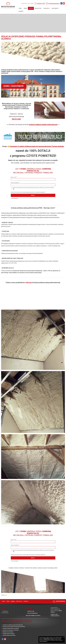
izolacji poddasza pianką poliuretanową (43, 125)
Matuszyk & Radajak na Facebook (33, 615)
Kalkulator (38, 8)
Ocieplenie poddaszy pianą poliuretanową (13, 625)
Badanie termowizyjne (8, 632)
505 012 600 (16, 119)
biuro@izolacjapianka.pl (54, 3)
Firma (25, 8)
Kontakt (21, 11)
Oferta (31, 8)
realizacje (29, 283)
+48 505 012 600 (41, 3)
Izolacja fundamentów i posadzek (11, 628)
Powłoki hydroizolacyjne (9, 634)
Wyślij (33, 195)
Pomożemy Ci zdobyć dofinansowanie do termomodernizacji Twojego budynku (37, 146)
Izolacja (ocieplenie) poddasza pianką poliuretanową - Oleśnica (32, 38)
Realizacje (47, 8)
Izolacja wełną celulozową (9, 635)
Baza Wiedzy (55, 8)
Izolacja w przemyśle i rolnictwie (11, 630)
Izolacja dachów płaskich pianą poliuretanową (14, 627)
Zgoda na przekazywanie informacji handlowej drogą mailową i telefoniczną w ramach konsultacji (32, 188)
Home (20, 8)
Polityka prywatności (55, 616)
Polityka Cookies (54, 614)
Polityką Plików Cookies (49, 639)
